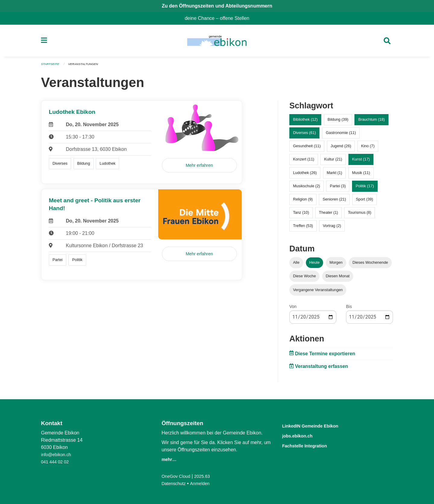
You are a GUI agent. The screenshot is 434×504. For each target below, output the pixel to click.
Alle (296, 265)
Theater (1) (328, 215)
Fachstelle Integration (312, 445)
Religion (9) (303, 202)
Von (293, 309)
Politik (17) (365, 188)
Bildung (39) (338, 122)
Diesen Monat (338, 279)
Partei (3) (338, 188)
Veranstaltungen (87, 67)
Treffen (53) (303, 228)
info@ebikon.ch (58, 454)
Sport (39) (365, 202)
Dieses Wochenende (370, 265)
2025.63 (206, 476)
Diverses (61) (304, 135)
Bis (349, 309)
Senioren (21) (334, 202)
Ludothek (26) (305, 175)
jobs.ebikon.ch (302, 435)
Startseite (51, 67)
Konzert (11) (303, 162)
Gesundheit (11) (307, 149)
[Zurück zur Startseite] (217, 42)
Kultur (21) (333, 162)
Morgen (336, 265)
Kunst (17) (361, 162)
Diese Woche (304, 279)
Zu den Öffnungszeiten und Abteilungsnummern (217, 6)
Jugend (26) (341, 149)
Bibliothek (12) (305, 122)
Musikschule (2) (307, 188)
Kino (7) (368, 149)
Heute (314, 265)
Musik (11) (361, 175)
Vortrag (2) (332, 228)
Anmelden (203, 483)
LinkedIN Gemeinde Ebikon (319, 426)
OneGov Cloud (178, 476)
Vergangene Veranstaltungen (318, 292)
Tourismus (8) (360, 215)
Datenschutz (175, 483)
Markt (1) (334, 175)
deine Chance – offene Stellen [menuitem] (219, 18)
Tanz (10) (301, 215)
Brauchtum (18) (372, 122)
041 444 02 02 (56, 462)
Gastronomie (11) (341, 135)
